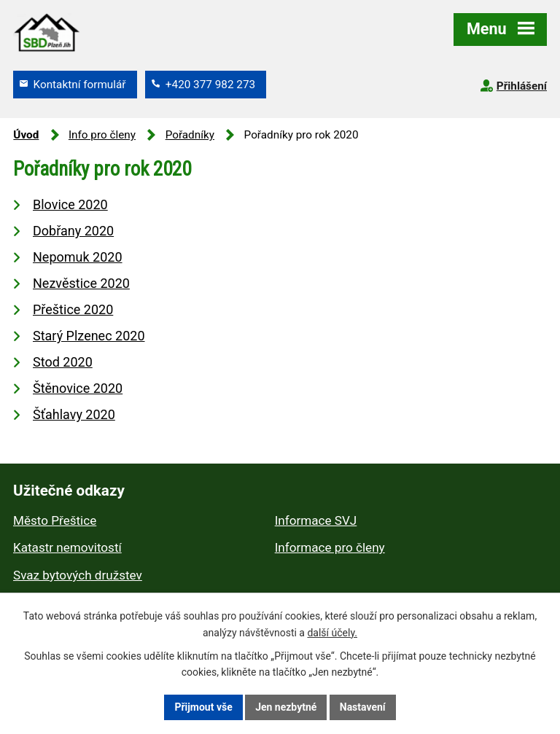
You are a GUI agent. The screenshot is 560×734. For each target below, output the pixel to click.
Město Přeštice (55, 520)
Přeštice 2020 (73, 309)
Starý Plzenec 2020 (89, 336)
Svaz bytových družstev (78, 575)
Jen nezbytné (286, 707)
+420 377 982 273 (210, 85)
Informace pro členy (330, 547)
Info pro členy (102, 135)
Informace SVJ (316, 520)
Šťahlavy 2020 (74, 414)
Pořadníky (190, 135)
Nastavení (363, 707)
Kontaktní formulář (80, 85)
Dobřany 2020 (73, 231)
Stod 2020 (63, 362)
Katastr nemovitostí (67, 547)
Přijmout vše (203, 707)
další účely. (332, 633)
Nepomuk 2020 (78, 257)
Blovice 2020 (70, 204)
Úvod (26, 135)
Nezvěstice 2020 (81, 283)
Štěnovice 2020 (78, 388)
